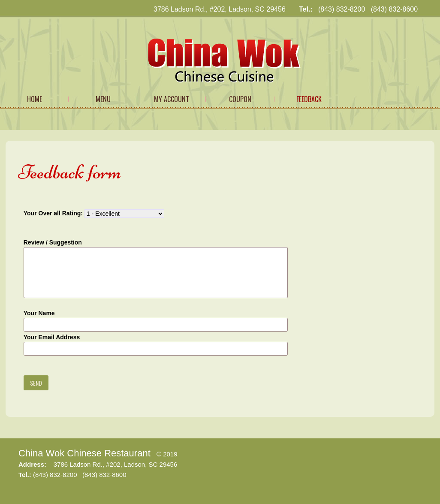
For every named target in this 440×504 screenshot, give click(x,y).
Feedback (309, 99)
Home (35, 99)
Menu (103, 99)
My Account (172, 99)
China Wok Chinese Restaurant (84, 453)
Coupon (240, 99)
